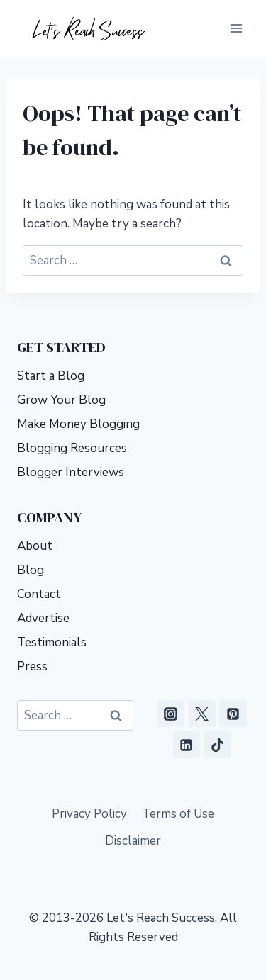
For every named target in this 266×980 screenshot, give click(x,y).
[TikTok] (218, 745)
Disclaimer (133, 841)
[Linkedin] (187, 745)
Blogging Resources (72, 448)
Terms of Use (178, 814)
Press (32, 666)
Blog (31, 570)
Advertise (43, 618)
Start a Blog (51, 376)
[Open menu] (236, 28)
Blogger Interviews (71, 472)
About (35, 546)
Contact (39, 594)
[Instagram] (171, 714)
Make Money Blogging (78, 424)
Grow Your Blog (61, 400)
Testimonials (52, 642)
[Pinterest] (233, 714)
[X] (202, 714)
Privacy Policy (89, 814)
